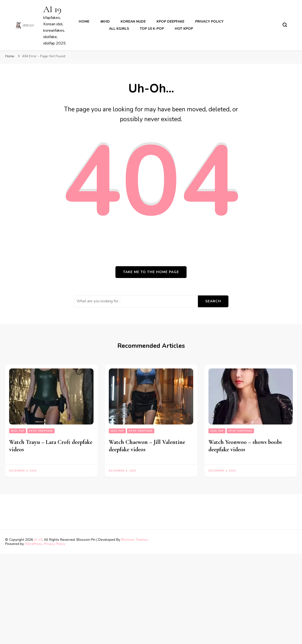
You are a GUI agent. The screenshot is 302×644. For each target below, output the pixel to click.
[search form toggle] (285, 25)
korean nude (133, 22)
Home (84, 22)
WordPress (33, 544)
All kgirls (119, 29)
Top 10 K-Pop (152, 29)
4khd (105, 22)
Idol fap (18, 431)
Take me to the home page (151, 272)
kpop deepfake (170, 22)
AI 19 (52, 9)
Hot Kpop (184, 29)
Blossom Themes (135, 540)
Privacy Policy (209, 22)
